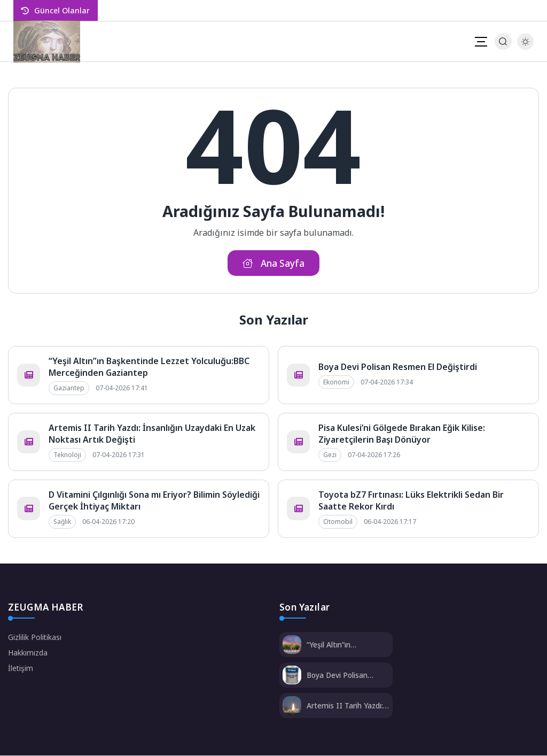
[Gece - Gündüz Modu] (525, 47)
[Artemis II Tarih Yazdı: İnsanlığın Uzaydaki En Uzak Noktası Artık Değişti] (292, 707)
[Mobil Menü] (481, 42)
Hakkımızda (28, 653)
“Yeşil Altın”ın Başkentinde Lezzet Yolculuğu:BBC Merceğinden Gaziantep (342, 645)
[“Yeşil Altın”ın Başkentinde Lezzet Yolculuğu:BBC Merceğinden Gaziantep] (292, 646)
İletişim (21, 669)
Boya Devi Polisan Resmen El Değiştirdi (398, 367)
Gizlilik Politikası (35, 638)
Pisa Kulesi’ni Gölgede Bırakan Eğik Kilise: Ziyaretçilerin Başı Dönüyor (402, 434)
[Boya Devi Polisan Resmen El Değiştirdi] (292, 677)
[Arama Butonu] (503, 41)
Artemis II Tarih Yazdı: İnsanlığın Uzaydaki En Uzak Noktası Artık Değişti (347, 706)
